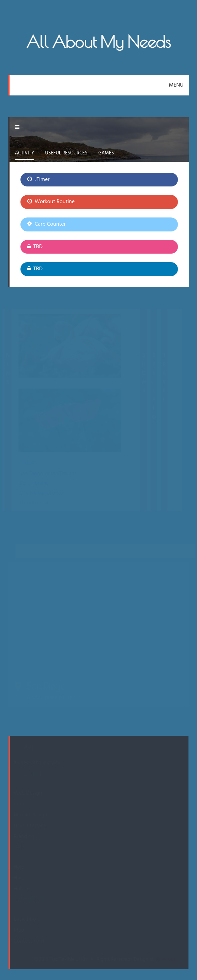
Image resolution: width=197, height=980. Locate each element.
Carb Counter (47, 224)
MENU (176, 85)
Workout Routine (51, 202)
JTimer (39, 180)
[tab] (25, 154)
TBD (35, 247)
